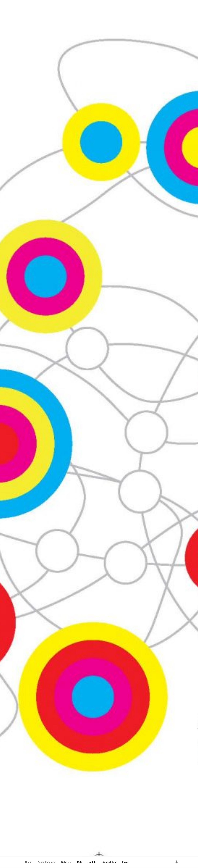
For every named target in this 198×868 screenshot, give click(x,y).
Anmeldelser (109, 862)
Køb (79, 862)
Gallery (66, 862)
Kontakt (92, 862)
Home (28, 862)
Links (125, 862)
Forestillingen (47, 862)
